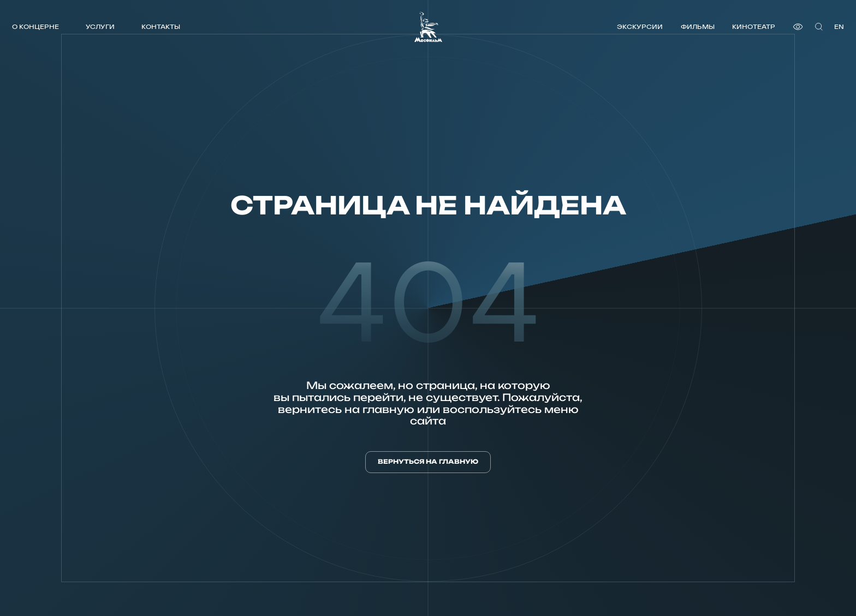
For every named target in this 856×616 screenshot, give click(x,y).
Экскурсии (640, 26)
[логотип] (428, 27)
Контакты (161, 26)
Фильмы (698, 26)
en (839, 26)
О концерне (35, 26)
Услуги (100, 26)
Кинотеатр (754, 26)
